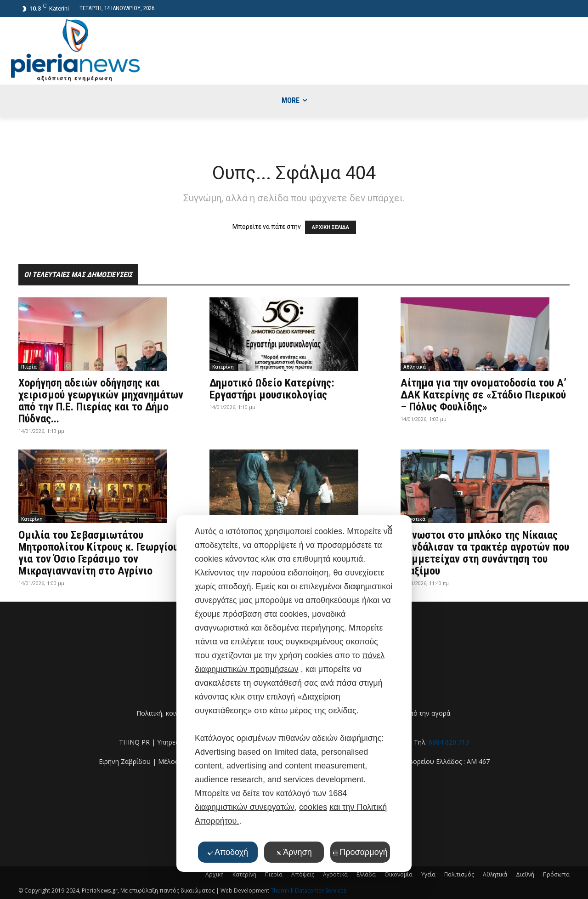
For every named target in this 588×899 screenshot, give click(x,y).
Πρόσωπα (556, 874)
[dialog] (294, 694)
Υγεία (428, 874)
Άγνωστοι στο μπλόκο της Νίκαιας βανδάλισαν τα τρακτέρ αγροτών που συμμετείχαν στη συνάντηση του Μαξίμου (485, 553)
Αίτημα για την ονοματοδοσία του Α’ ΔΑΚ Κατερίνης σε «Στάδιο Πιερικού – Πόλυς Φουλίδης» (483, 395)
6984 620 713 (449, 742)
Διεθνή (525, 874)
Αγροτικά (414, 519)
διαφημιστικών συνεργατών (245, 807)
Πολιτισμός (459, 874)
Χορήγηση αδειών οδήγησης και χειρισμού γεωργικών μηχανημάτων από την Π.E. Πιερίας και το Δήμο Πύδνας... (101, 401)
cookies (313, 807)
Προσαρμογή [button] (360, 852)
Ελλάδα (366, 874)
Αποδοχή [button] (228, 852)
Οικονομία (399, 874)
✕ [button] (390, 528)
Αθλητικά (415, 367)
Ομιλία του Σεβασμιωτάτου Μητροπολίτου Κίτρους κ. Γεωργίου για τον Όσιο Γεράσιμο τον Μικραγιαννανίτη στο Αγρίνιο (98, 553)
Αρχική (215, 874)
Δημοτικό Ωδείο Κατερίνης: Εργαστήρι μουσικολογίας (272, 389)
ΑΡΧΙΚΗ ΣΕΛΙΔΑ (331, 227)
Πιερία (29, 367)
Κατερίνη (223, 367)
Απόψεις (303, 874)
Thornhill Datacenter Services (308, 890)
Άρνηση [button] (294, 852)
